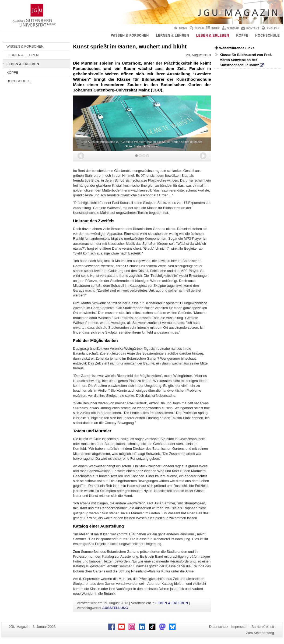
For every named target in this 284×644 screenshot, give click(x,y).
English (273, 28)
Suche (199, 28)
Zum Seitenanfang (260, 633)
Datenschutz (219, 627)
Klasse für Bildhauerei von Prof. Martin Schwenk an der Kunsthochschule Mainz (246, 60)
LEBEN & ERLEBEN (213, 36)
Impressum (240, 627)
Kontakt (253, 28)
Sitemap (233, 28)
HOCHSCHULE (267, 36)
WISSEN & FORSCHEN (130, 36)
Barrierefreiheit (263, 627)
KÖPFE (242, 36)
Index (215, 28)
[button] (81, 156)
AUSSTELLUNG (115, 608)
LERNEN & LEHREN (172, 36)
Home (183, 28)
